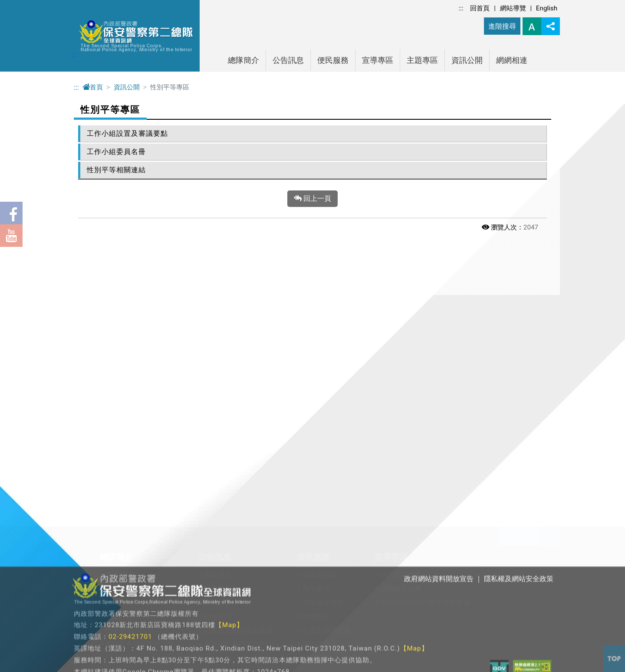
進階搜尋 (502, 26)
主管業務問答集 (326, 399)
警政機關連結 (295, 467)
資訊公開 (467, 60)
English (547, 8)
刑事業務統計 (224, 357)
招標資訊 (217, 385)
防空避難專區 (197, 494)
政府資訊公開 (197, 467)
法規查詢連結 (295, 480)
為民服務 (316, 357)
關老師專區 (122, 467)
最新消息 (217, 343)
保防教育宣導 (401, 357)
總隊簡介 (243, 60)
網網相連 (512, 60)
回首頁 (480, 8)
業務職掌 (119, 399)
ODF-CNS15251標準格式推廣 (425, 371)
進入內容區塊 (21, 5)
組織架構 (119, 371)
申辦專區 (316, 385)
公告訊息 (288, 60)
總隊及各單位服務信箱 (140, 413)
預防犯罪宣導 (401, 343)
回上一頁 (312, 199)
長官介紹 (119, 357)
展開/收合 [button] (550, 305)
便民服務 (333, 60)
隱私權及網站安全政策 (238, 399)
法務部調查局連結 (302, 494)
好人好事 (217, 371)
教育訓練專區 (126, 480)
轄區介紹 (119, 385)
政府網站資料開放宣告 (238, 413)
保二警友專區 (126, 494)
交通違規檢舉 (323, 371)
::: (461, 8)
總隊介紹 (119, 343)
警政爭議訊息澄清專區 (211, 508)
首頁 (93, 87)
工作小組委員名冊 (116, 152)
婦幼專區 (316, 427)
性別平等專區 (197, 480)
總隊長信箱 (319, 343)
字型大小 (532, 26)
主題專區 (422, 60)
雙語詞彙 (316, 413)
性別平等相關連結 (116, 170)
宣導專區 (378, 60)
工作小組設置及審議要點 (127, 133)
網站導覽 (513, 8)
